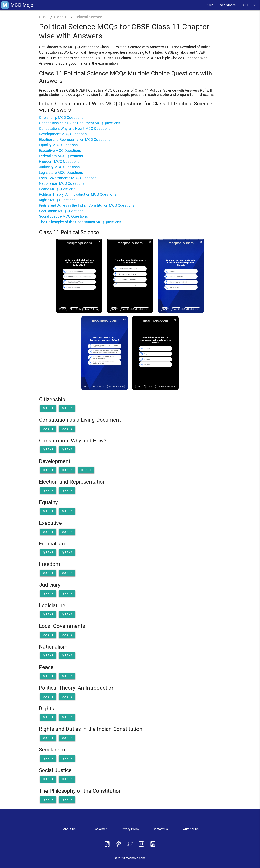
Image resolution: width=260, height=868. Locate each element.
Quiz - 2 (67, 408)
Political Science (88, 17)
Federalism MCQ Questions (61, 156)
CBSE (249, 5)
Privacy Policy (130, 829)
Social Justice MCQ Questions (63, 216)
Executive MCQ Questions (60, 150)
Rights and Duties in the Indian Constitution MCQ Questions (87, 205)
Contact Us (160, 829)
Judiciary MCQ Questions (59, 167)
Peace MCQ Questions (57, 189)
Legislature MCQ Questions (61, 172)
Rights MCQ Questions (57, 200)
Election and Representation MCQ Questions (75, 139)
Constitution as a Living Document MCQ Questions (80, 123)
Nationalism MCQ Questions (62, 183)
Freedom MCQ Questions (59, 161)
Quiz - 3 (86, 470)
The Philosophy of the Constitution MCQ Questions (80, 222)
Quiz (210, 5)
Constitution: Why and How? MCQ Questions (75, 128)
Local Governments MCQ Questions (68, 178)
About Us (69, 829)
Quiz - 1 (48, 408)
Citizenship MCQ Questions (61, 117)
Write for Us (191, 829)
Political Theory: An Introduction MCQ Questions (78, 194)
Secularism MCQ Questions (61, 211)
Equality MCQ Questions (58, 145)
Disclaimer (100, 829)
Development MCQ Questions (63, 134)
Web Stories (227, 5)
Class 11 (61, 17)
